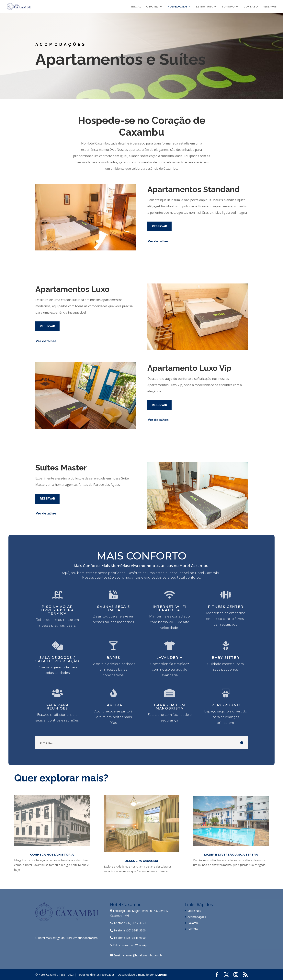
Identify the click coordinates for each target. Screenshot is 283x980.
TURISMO (228, 7)
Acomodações (197, 917)
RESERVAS (270, 7)
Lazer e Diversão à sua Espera (231, 854)
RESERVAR (159, 226)
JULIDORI (161, 975)
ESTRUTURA (204, 7)
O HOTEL (152, 7)
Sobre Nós (194, 911)
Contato (193, 929)
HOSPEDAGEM (177, 7)
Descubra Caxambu (141, 861)
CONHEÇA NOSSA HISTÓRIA (52, 854)
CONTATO (251, 7)
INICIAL (136, 7)
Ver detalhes (158, 241)
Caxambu (193, 923)
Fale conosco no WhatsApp (129, 945)
